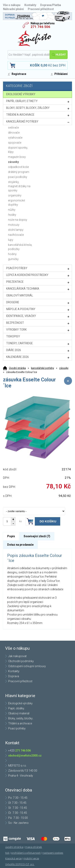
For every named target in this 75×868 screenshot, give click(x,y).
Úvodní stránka (17, 368)
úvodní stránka (14, 847)
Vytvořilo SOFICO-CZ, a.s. (20, 864)
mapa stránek (33, 847)
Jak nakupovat (17, 656)
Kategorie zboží (38, 86)
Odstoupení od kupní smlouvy (27, 666)
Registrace (19, 74)
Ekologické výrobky (20, 703)
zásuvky (64, 368)
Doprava (14, 676)
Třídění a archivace (20, 723)
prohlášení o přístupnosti (26, 853)
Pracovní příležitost (41, 9)
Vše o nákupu (12, 5)
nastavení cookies (53, 853)
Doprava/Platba (51, 5)
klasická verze (13, 858)
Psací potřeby (17, 728)
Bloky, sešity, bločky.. (21, 718)
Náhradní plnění (13, 9)
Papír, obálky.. (17, 708)
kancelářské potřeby (42, 368)
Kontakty (30, 5)
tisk (7, 853)
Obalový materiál (19, 713)
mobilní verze (31, 858)
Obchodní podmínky (21, 661)
